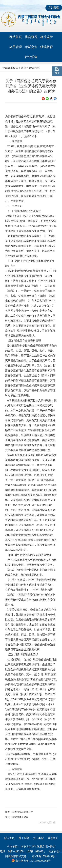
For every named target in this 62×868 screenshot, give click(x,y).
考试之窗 (31, 47)
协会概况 (31, 37)
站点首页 (9, 838)
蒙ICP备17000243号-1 (44, 856)
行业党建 (31, 57)
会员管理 (16, 47)
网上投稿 (24, 838)
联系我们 (53, 838)
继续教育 (47, 47)
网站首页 (16, 37)
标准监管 (47, 37)
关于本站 (38, 838)
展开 (57, 73)
